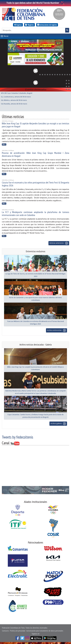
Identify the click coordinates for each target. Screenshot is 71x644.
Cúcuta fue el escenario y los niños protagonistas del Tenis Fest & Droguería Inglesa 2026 (35, 184)
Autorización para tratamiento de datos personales (45, 631)
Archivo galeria (58, 424)
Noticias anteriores (59, 243)
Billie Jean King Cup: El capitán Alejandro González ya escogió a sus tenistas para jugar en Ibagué (35, 125)
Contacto (5, 631)
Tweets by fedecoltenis (17, 437)
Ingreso (18, 25)
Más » (4, 144)
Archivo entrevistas (57, 330)
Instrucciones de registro (47, 25)
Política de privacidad (18, 631)
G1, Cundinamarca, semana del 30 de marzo (16, 97)
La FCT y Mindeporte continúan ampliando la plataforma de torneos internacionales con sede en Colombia (35, 214)
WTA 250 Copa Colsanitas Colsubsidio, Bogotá (17, 93)
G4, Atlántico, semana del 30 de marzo (14, 100)
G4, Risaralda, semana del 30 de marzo (14, 104)
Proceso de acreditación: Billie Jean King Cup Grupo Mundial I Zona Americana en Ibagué (35, 154)
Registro (29, 25)
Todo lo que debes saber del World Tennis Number (36, 3)
